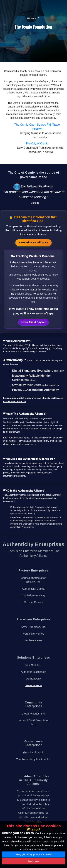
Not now (33, 861)
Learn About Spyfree (33, 322)
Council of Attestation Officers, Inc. (33, 580)
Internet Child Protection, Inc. (33, 722)
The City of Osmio (37, 143)
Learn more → (33, 685)
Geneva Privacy (33, 602)
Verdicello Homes (33, 634)
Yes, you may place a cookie (33, 854)
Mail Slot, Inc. (33, 665)
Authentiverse (33, 640)
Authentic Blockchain (33, 672)
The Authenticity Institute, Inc (33, 759)
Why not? (33, 830)
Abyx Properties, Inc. (33, 627)
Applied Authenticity (33, 595)
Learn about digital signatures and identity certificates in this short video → (33, 400)
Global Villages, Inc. (34, 714)
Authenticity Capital (33, 589)
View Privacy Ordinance (33, 242)
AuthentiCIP (33, 679)
